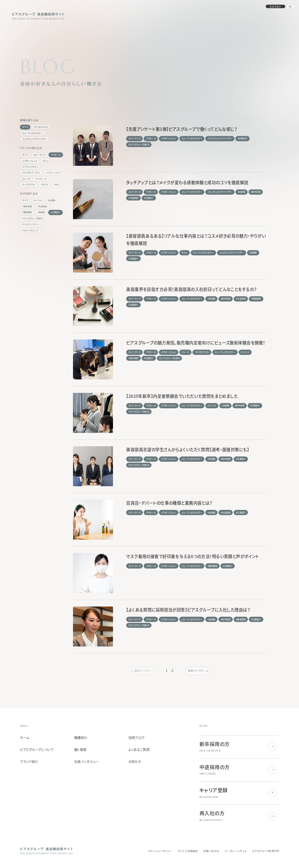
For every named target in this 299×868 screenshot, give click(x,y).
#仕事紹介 (55, 212)
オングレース (41, 179)
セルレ (46, 161)
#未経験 (51, 200)
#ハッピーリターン (31, 224)
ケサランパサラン (30, 167)
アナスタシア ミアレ (31, 172)
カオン (57, 184)
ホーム (25, 738)
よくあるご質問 (139, 750)
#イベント (38, 200)
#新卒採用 (27, 206)
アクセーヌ (56, 155)
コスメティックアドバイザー (34, 139)
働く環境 (80, 750)
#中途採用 (42, 206)
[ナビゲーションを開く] (283, 16)
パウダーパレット (30, 161)
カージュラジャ (29, 184)
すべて (25, 127)
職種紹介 (81, 738)
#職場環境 (27, 212)
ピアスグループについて (37, 750)
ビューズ (26, 179)
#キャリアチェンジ (30, 230)
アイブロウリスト (41, 127)
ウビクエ (45, 184)
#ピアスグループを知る (32, 218)
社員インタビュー (87, 762)
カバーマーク (39, 155)
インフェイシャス (53, 172)
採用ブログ (137, 738)
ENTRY (268, 16)
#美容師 (41, 212)
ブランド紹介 (29, 762)
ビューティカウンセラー (32, 133)
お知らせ (135, 762)
